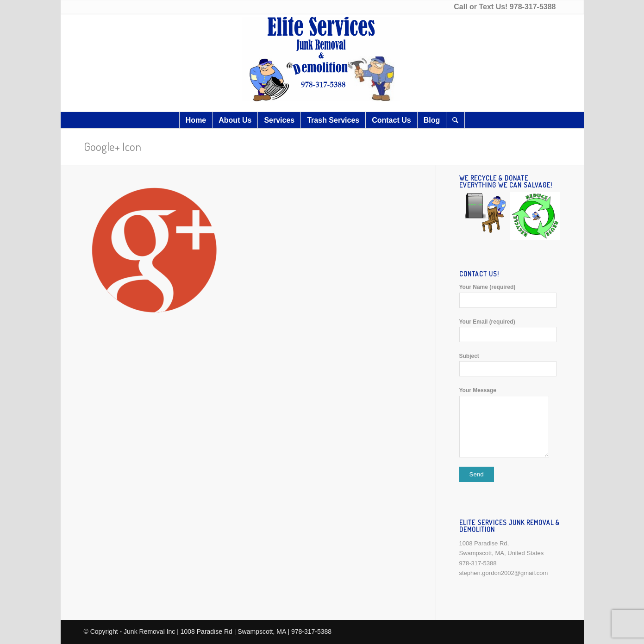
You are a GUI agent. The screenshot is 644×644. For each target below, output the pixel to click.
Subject (510, 365)
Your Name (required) (510, 296)
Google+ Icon (113, 146)
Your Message (510, 422)
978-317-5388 (533, 7)
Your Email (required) (510, 330)
